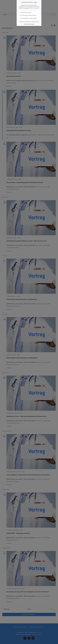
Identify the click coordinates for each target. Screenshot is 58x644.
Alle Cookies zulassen (25, 6)
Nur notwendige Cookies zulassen (28, 12)
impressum (37, 2)
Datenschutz (31, 2)
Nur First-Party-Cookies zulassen (28, 9)
